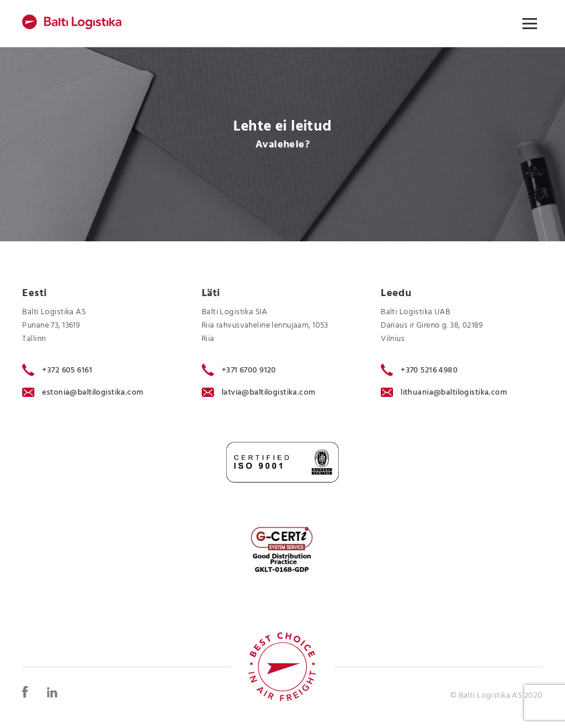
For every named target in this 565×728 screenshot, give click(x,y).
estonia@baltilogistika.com (83, 393)
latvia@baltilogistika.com (259, 393)
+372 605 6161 (57, 370)
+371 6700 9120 (239, 370)
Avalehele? (282, 145)
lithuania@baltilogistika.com (444, 393)
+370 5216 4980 (419, 370)
